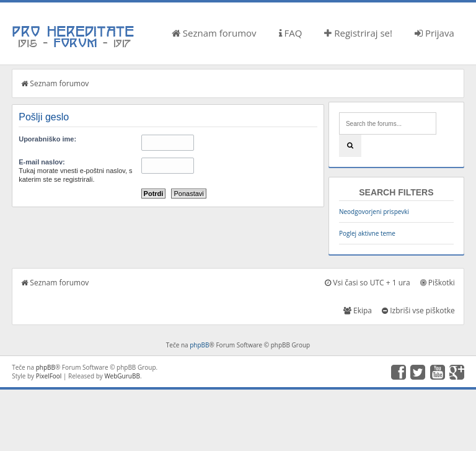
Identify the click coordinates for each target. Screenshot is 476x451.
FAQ (291, 33)
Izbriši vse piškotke (418, 310)
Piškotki (438, 283)
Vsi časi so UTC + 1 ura (367, 283)
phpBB (199, 345)
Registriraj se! (358, 33)
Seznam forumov (214, 33)
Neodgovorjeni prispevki (374, 212)
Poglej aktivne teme (367, 233)
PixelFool (49, 376)
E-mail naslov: (42, 162)
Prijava (434, 33)
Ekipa (358, 310)
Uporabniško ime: (47, 139)
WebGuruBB (122, 376)
